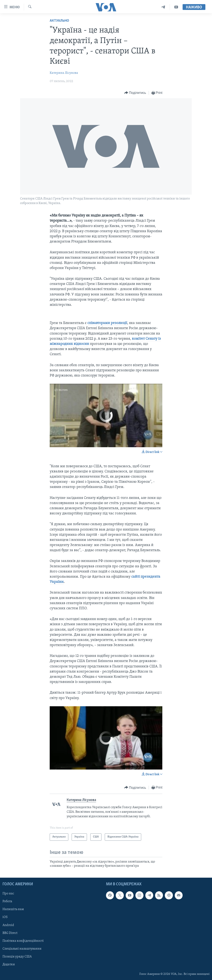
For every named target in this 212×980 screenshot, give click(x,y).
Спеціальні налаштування (22, 949)
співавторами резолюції (107, 323)
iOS (5, 917)
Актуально (59, 21)
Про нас (8, 894)
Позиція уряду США (17, 956)
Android (8, 925)
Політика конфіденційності (23, 941)
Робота (7, 901)
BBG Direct (10, 933)
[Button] (135, 93)
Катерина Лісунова (64, 73)
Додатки (9, 964)
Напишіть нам (13, 909)
